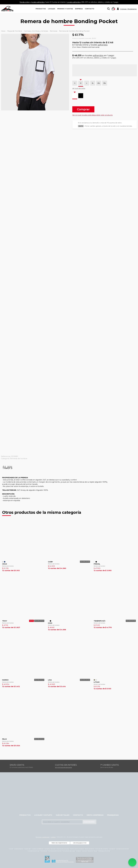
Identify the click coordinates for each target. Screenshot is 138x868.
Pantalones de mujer (69, 851)
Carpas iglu (27, 849)
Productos (41, 9)
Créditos (53, 837)
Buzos (95, 851)
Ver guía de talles (79, 88)
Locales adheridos (74, 2)
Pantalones (44, 851)
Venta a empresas (95, 815)
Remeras (90, 851)
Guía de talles (63, 815)
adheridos (103, 45)
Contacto (90, 9)
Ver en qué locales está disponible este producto (93, 115)
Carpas (11, 849)
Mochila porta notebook (77, 849)
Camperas (112, 849)
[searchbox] (108, 9)
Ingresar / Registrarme (128, 9)
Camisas (84, 851)
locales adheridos (36, 2)
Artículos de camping (102, 849)
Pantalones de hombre (55, 851)
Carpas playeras (19, 849)
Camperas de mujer (34, 851)
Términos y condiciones (43, 837)
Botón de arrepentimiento (59, 843)
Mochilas (53, 849)
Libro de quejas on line (80, 843)
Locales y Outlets (43, 815)
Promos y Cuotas (65, 9)
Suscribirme (89, 822)
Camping (47, 849)
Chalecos (78, 851)
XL (93, 83)
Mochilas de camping (63, 849)
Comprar (83, 109)
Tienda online (22, 2)
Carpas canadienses (38, 849)
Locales (52, 9)
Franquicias (113, 815)
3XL (105, 83)
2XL (99, 83)
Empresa (79, 9)
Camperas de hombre (122, 849)
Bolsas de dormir (90, 849)
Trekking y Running (104, 851)
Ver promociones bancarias (63, 767)
